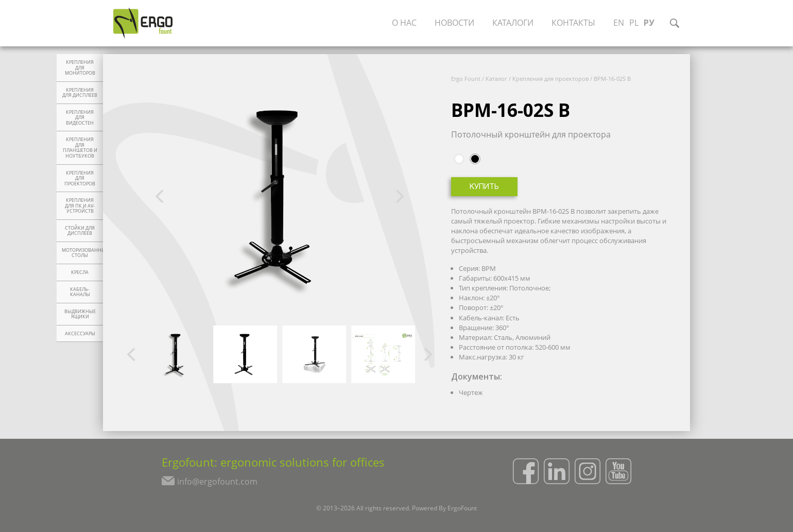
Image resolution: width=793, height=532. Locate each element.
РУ (651, 23)
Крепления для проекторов (80, 178)
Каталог (496, 79)
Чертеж (471, 392)
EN (621, 23)
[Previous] (161, 197)
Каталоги (515, 23)
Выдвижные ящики (80, 314)
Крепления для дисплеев (80, 93)
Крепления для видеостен (80, 118)
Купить (484, 187)
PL (636, 23)
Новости (456, 23)
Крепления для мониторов (80, 68)
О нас (406, 23)
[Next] (399, 197)
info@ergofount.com (215, 483)
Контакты (575, 23)
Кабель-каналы (80, 292)
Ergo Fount (466, 79)
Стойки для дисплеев (80, 231)
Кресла (80, 272)
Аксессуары (80, 334)
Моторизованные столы (82, 253)
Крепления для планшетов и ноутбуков (80, 148)
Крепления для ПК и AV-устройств (80, 206)
